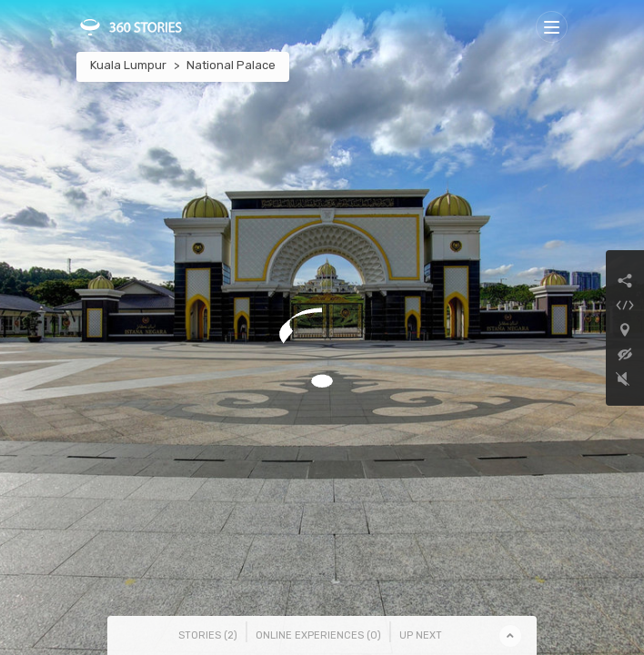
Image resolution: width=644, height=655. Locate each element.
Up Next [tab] (421, 635)
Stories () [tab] (208, 635)
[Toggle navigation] (552, 27)
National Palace (231, 65)
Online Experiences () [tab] (318, 635)
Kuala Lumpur (128, 65)
